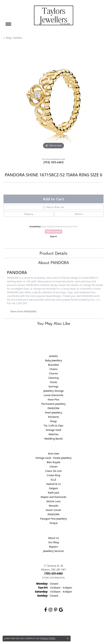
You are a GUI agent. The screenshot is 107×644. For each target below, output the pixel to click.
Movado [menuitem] (53, 506)
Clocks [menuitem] (54, 382)
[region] (53, 100)
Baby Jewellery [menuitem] (53, 360)
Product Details (53, 253)
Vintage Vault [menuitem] (53, 430)
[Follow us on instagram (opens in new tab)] (50, 610)
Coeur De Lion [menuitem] (53, 471)
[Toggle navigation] (8, 24)
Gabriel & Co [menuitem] (54, 484)
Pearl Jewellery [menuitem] (53, 413)
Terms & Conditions (57, 626)
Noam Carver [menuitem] (53, 510)
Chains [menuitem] (53, 369)
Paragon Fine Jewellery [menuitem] (54, 519)
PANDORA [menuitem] (53, 408)
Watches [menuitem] (53, 434)
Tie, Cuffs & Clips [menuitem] (54, 426)
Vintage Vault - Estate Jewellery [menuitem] (54, 458)
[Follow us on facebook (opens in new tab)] (46, 610)
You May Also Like (54, 323)
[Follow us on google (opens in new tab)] (61, 610)
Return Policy (19, 626)
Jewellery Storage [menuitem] (53, 391)
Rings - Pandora (14, 38)
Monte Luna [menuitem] (53, 501)
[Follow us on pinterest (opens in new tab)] (56, 610)
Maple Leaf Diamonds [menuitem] (53, 497)
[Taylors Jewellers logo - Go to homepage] (54, 15)
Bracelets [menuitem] (53, 365)
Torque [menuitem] (53, 523)
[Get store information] (54, 578)
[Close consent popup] (68, 638)
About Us (53, 538)
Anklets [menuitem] (53, 356)
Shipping (28, 214)
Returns (79, 214)
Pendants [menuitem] (53, 417)
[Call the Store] (53, 573)
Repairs (54, 547)
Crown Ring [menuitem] (53, 475)
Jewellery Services (54, 551)
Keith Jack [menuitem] (53, 493)
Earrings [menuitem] (53, 386)
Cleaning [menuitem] (53, 378)
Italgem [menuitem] (53, 488)
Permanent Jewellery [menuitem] (53, 404)
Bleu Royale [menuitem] (53, 462)
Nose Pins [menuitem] (54, 399)
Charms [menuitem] (53, 373)
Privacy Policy (36, 626)
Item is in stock (53, 231)
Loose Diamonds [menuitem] (54, 395)
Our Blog (53, 542)
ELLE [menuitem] (53, 480)
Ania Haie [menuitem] (53, 454)
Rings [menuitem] (53, 421)
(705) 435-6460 (54, 162)
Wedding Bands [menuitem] (53, 439)
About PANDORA (54, 262)
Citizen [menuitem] (53, 467)
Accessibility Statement (83, 626)
